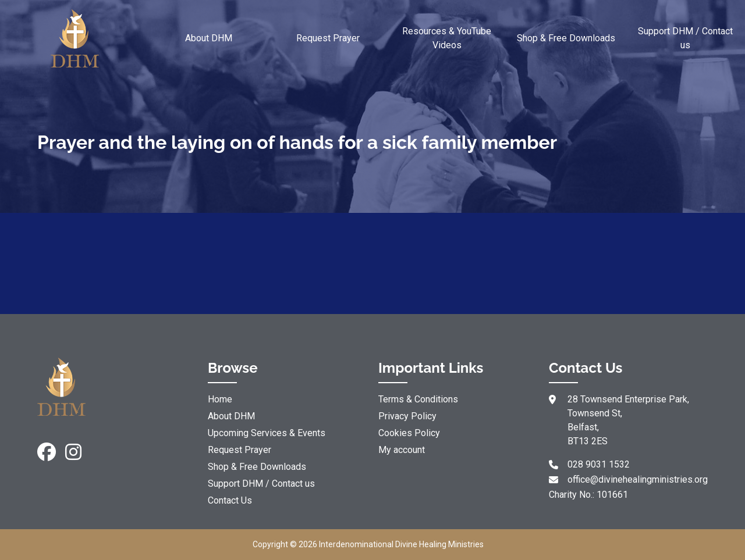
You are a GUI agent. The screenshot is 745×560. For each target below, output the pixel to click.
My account (402, 450)
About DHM (209, 38)
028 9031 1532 (599, 464)
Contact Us (230, 500)
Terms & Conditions (418, 399)
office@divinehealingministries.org (638, 479)
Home (220, 399)
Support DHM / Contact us (685, 38)
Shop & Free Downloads (566, 38)
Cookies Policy (409, 433)
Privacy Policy (407, 416)
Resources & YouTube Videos (447, 38)
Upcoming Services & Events (267, 433)
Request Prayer (328, 38)
